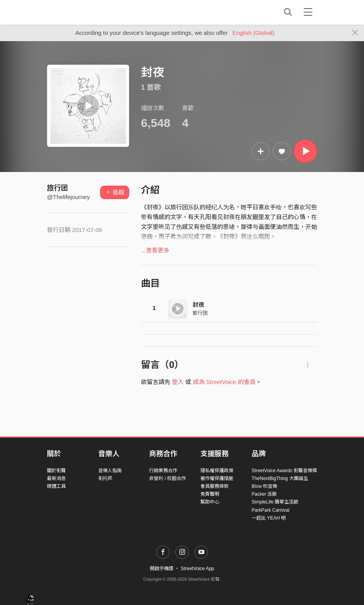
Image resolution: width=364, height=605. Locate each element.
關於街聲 (56, 471)
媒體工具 (56, 486)
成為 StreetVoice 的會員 (224, 382)
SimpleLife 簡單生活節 (275, 502)
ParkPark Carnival (271, 510)
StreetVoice (79, 12)
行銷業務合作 (163, 471)
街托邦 (105, 478)
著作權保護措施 (217, 478)
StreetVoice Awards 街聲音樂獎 (284, 471)
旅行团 (58, 188)
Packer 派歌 (264, 494)
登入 (178, 382)
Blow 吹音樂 (264, 486)
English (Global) (253, 33)
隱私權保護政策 (217, 471)
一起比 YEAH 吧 (269, 518)
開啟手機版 (162, 569)
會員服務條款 (214, 486)
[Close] (355, 33)
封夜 (198, 305)
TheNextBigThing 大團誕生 (280, 478)
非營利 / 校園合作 (168, 478)
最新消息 (56, 478)
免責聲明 (210, 494)
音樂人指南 (110, 471)
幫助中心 (210, 502)
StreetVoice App (197, 569)
